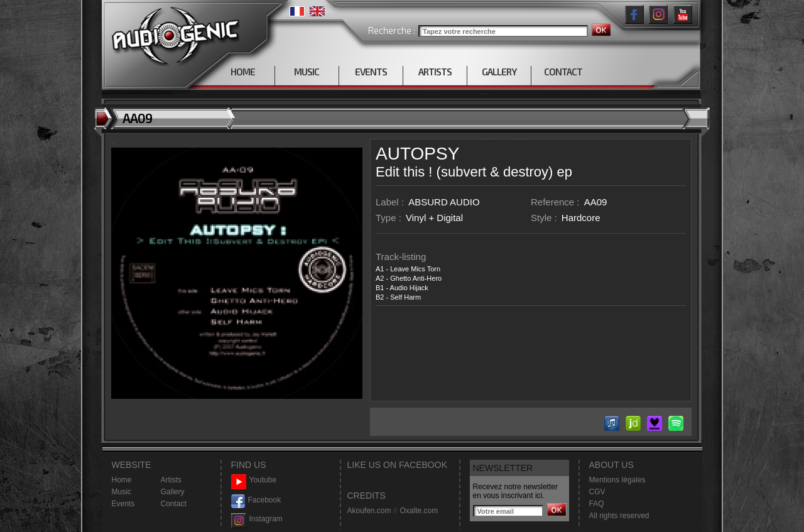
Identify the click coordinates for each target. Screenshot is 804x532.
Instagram (257, 519)
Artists (171, 480)
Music (122, 492)
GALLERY (499, 72)
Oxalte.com (419, 511)
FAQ (597, 504)
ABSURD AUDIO (444, 202)
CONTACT (563, 72)
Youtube (254, 480)
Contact (174, 504)
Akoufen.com (369, 511)
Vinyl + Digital (434, 218)
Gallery (173, 492)
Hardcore (581, 218)
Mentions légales (617, 480)
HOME (243, 72)
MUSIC (307, 72)
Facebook (256, 500)
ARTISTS (435, 72)
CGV (597, 492)
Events (123, 504)
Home (122, 480)
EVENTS (371, 72)
